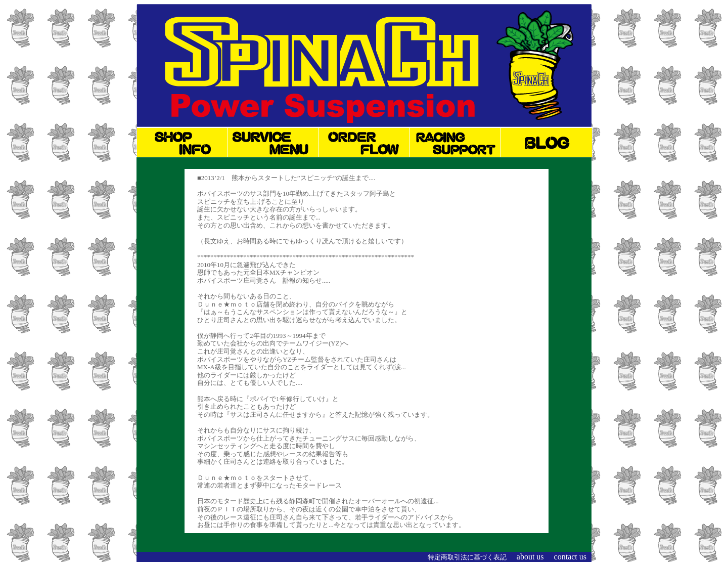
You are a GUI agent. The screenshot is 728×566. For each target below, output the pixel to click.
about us (530, 557)
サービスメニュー (274, 142)
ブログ (547, 142)
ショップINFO (183, 142)
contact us (570, 557)
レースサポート (456, 142)
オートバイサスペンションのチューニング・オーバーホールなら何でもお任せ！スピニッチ (364, 60)
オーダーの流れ (365, 142)
